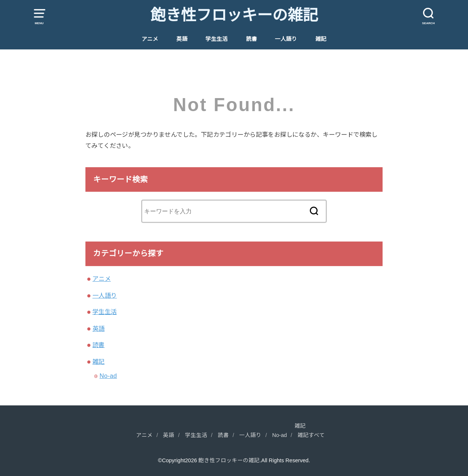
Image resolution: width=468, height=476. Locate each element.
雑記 (321, 39)
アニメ (150, 39)
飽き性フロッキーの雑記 (234, 15)
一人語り (286, 39)
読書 (251, 39)
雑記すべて (311, 435)
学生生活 (217, 39)
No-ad (108, 376)
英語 (182, 39)
